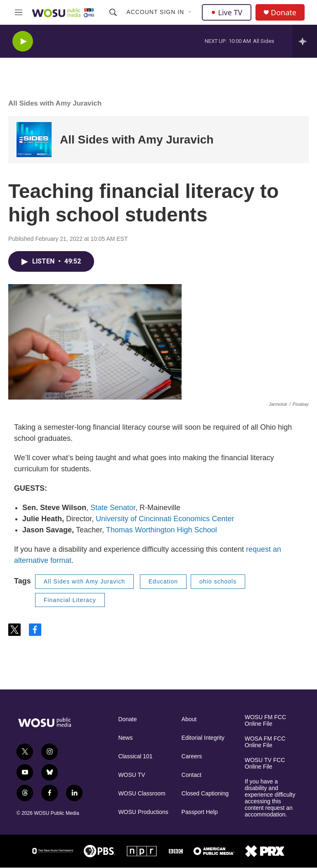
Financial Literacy (70, 600)
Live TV (227, 12)
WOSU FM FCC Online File (265, 721)
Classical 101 (135, 756)
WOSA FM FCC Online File (265, 742)
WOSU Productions (143, 812)
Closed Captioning (205, 794)
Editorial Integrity (203, 738)
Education (163, 581)
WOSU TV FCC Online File (265, 763)
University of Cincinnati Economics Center (165, 519)
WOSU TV (131, 775)
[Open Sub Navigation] (190, 12)
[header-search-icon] (113, 12)
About (189, 719)
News (125, 738)
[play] (23, 41)
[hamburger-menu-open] (19, 12)
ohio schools (218, 581)
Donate (284, 13)
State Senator (113, 508)
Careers (192, 756)
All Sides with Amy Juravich (55, 103)
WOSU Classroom (142, 794)
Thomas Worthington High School (162, 530)
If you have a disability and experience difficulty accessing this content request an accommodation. (270, 798)
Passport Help (200, 812)
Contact (192, 775)
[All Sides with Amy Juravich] (34, 140)
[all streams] (305, 41)
